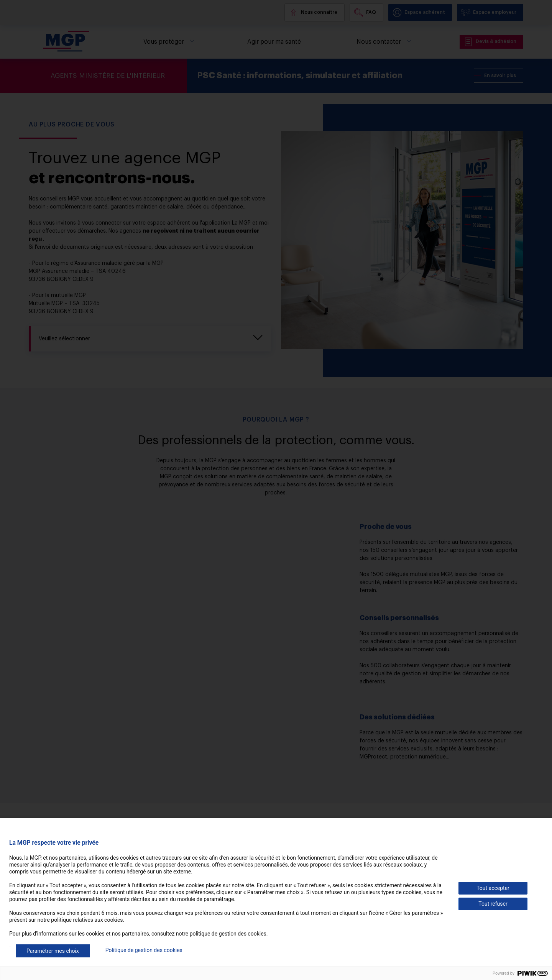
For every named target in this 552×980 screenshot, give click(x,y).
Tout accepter (493, 888)
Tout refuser (493, 904)
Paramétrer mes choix (53, 951)
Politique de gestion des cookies (144, 950)
